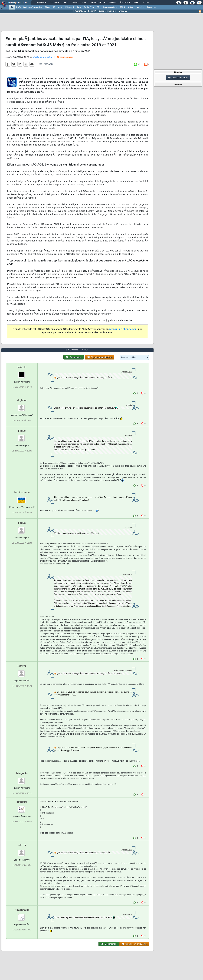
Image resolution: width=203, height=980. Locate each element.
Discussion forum (178, 78)
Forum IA (92, 11)
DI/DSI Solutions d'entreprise (29, 7)
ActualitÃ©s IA (79, 11)
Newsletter (98, 3)
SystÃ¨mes (151, 7)
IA (54, 7)
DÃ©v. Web (89, 7)
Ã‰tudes (125, 3)
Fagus (22, 431)
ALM (60, 7)
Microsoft (70, 7)
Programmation (110, 7)
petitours (22, 802)
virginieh (22, 400)
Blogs (75, 3)
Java (79, 7)
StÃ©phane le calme (43, 57)
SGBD (122, 7)
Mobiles (140, 7)
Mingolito (22, 773)
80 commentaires (65, 57)
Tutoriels (55, 3)
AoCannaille (22, 910)
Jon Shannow (22, 493)
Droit (137, 3)
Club (146, 3)
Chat (85, 3)
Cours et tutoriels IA (108, 11)
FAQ (66, 3)
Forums (41, 3)
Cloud (47, 7)
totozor (22, 666)
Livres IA (123, 11)
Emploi (112, 3)
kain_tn (22, 367)
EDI (98, 7)
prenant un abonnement (123, 329)
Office (131, 7)
